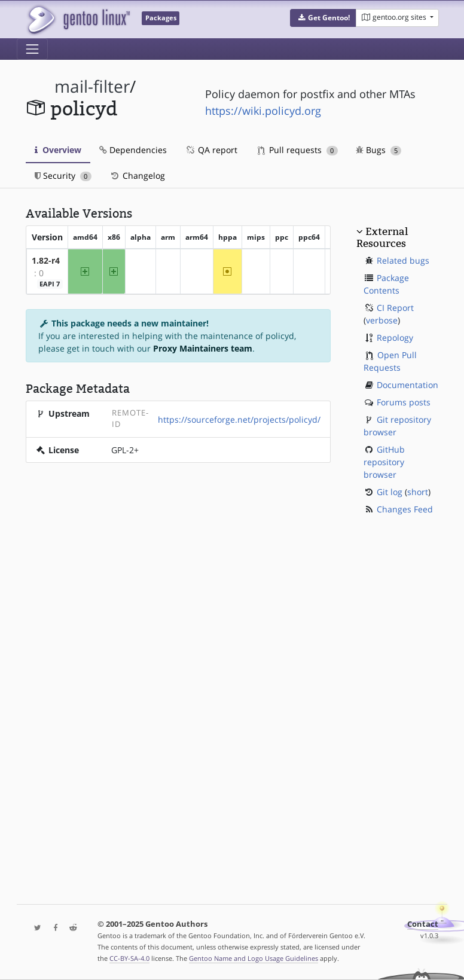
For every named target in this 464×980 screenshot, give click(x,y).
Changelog (137, 175)
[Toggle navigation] (32, 49)
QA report (211, 150)
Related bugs (403, 260)
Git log (390, 492)
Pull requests (298, 150)
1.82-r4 (46, 260)
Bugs (379, 150)
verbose (382, 320)
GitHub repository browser (384, 462)
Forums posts (404, 402)
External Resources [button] (382, 237)
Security (63, 175)
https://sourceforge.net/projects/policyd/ (239, 419)
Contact (423, 924)
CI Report (395, 308)
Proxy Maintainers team (203, 348)
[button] (323, 18)
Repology (395, 338)
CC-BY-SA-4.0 (129, 958)
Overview (58, 150)
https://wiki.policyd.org (263, 111)
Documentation (407, 385)
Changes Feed (405, 509)
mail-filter (92, 86)
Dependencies (133, 150)
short (418, 492)
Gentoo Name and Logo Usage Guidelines (254, 958)
